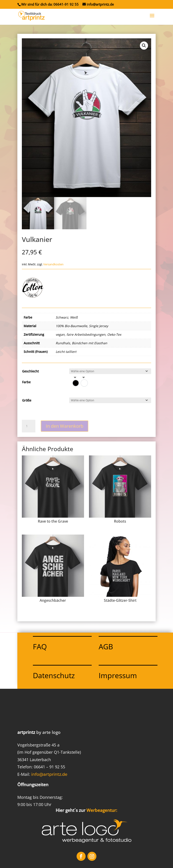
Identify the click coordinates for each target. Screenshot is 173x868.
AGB (106, 646)
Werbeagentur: (102, 810)
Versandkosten (53, 264)
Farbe (26, 382)
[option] (76, 383)
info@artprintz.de (49, 774)
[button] (144, 46)
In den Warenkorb (65, 426)
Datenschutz (54, 675)
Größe (27, 400)
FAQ (40, 646)
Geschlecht (30, 371)
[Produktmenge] (29, 426)
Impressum (118, 675)
